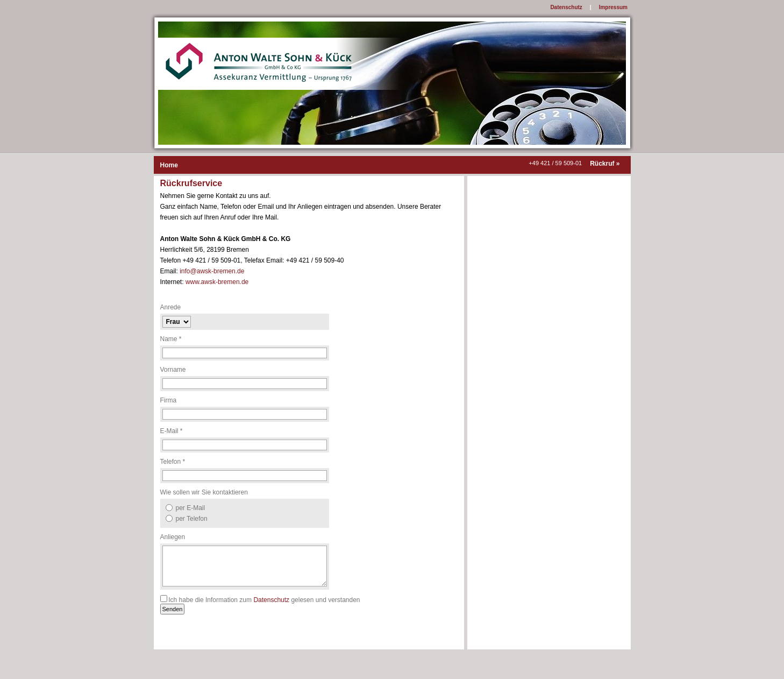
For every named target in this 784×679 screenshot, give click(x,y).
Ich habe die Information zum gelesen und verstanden (264, 600)
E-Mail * (172, 431)
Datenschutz (271, 600)
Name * (171, 339)
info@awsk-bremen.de (212, 271)
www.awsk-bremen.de (217, 282)
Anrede (171, 307)
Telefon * (173, 462)
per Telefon (192, 519)
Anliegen (173, 537)
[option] (245, 508)
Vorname (173, 370)
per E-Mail (191, 508)
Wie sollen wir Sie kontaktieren (204, 492)
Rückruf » (605, 164)
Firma (169, 400)
